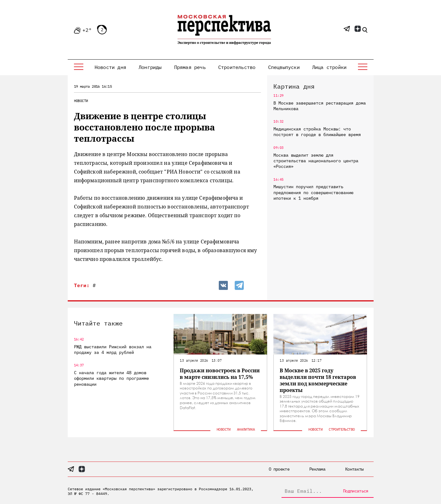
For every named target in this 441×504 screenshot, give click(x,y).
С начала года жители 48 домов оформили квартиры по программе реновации (111, 378)
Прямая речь (190, 67)
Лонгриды (150, 67)
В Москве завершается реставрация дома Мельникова (320, 106)
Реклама (317, 469)
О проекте (279, 469)
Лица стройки (329, 67)
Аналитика (246, 429)
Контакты (354, 469)
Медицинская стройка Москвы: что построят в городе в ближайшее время (317, 132)
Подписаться (355, 491)
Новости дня (110, 67)
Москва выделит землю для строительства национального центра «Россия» (316, 161)
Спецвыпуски (284, 67)
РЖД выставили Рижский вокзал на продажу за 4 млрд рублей (113, 350)
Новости (81, 101)
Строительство (237, 67)
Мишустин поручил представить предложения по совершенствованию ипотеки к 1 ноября (313, 192)
